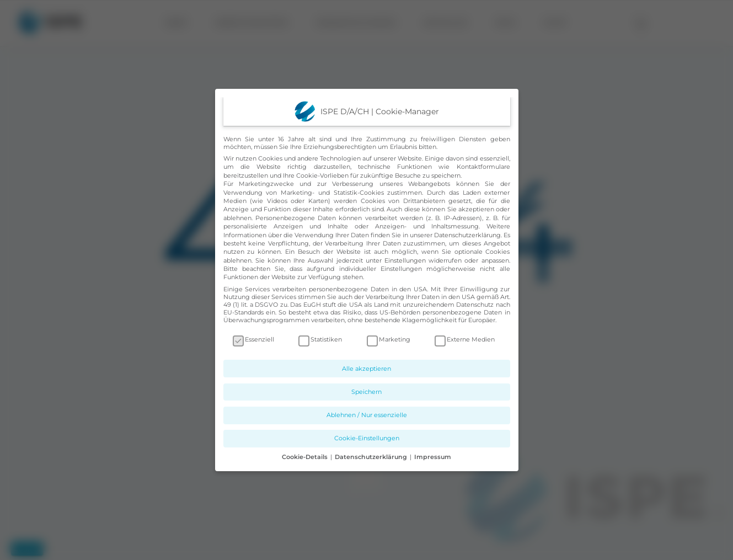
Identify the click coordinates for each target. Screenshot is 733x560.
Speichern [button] (366, 392)
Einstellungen (405, 260)
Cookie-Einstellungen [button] (367, 438)
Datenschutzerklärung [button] (372, 457)
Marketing (389, 339)
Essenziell (253, 339)
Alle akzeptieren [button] (366, 369)
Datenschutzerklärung (467, 235)
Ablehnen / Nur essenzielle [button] (367, 415)
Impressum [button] (433, 457)
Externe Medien (465, 339)
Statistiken (320, 339)
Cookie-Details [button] (306, 457)
